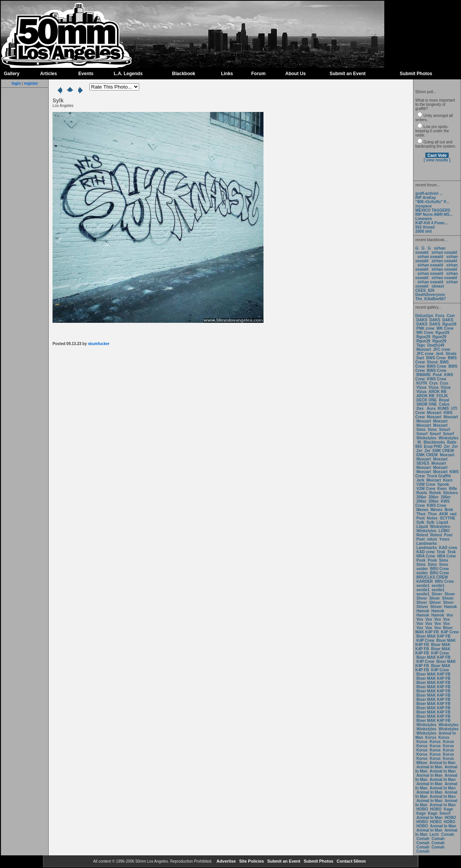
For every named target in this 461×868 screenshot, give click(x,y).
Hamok (450, 607)
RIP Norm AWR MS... (434, 215)
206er (421, 497)
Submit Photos (416, 74)
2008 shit (424, 231)
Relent (422, 535)
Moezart (424, 349)
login (16, 83)
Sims (421, 430)
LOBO (444, 531)
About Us (296, 74)
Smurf (445, 430)
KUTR (422, 383)
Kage (448, 809)
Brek (449, 510)
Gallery (12, 74)
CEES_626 (425, 290)
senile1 (423, 586)
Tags (421, 345)
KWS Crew (437, 379)
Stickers (450, 493)
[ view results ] (437, 160)
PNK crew (426, 328)
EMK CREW (443, 451)
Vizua (421, 387)
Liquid (442, 522)
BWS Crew (436, 358)
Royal (444, 400)
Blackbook (184, 74)
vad (453, 514)
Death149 (436, 345)
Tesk (441, 552)
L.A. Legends (128, 74)
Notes (432, 518)
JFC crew (441, 349)
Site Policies (251, 861)
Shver (437, 594)
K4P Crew (450, 632)
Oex (420, 409)
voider (423, 569)
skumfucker (99, 344)
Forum (258, 74)
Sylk (421, 522)
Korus (431, 737)
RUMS (444, 409)
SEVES (423, 463)
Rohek (435, 493)
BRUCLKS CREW (432, 577)
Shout (432, 362)
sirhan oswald (444, 252)
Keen (448, 480)
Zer (447, 446)
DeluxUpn (424, 316)
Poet (421, 518)
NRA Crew (426, 556)
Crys (433, 383)
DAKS (422, 320)
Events (86, 74)
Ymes (444, 539)
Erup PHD (433, 446)
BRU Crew (439, 569)
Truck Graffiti (439, 476)
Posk (438, 375)
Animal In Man (443, 763)
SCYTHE (447, 518)
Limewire (424, 219)
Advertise (226, 861)
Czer (451, 316)
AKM (444, 514)
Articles (48, 74)
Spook (443, 484)
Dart (420, 358)
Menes (422, 510)
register (31, 83)
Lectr (434, 834)
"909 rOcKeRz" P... (432, 202)
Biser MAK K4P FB (434, 630)
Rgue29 (449, 324)
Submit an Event (347, 74)
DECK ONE (427, 400)
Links (227, 74)
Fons (440, 316)
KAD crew (448, 548)
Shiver (448, 598)
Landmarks (427, 543)
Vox (450, 615)
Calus (444, 404)
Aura (431, 409)
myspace (424, 206)
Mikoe (422, 763)
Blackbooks (434, 442)
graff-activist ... (429, 193)
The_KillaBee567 (431, 299)
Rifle (453, 489)
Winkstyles (426, 438)
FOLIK (442, 396)
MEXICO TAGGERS (433, 210)
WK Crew (445, 328)
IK (419, 442)
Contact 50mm (351, 861)
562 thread (425, 227)
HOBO (422, 809)
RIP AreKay (426, 198)
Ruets (422, 493)
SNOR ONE (427, 404)
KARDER (425, 581)
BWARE (424, 375)
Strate (451, 354)
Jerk (440, 354)
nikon (432, 539)
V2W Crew (426, 484)
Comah (448, 834)
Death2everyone (430, 295)
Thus (421, 514)
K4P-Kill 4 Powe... (431, 223)
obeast (438, 286)
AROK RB (437, 392)
